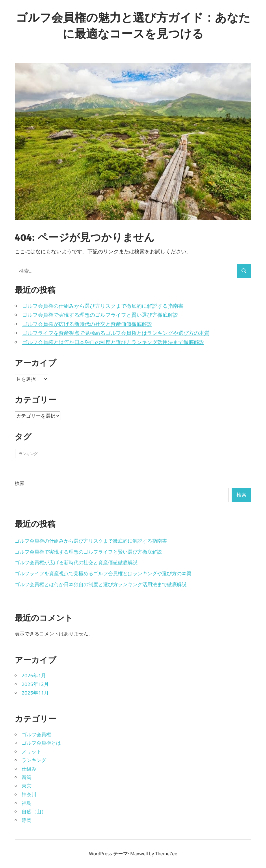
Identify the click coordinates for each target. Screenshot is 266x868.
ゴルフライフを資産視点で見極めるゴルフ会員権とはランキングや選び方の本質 (116, 333)
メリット (31, 752)
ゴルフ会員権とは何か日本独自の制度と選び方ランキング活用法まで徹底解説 (113, 342)
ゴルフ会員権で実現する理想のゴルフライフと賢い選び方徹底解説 (100, 315)
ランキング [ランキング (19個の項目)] (28, 454)
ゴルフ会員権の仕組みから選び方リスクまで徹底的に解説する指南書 (103, 306)
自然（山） (34, 812)
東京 (27, 786)
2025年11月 (35, 693)
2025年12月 (35, 684)
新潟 (27, 777)
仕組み (29, 769)
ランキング (34, 760)
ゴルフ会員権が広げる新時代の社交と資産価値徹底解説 (87, 324)
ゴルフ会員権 (36, 735)
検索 (20, 483)
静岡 (27, 820)
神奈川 (29, 795)
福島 (27, 803)
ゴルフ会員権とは (41, 743)
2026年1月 (34, 675)
